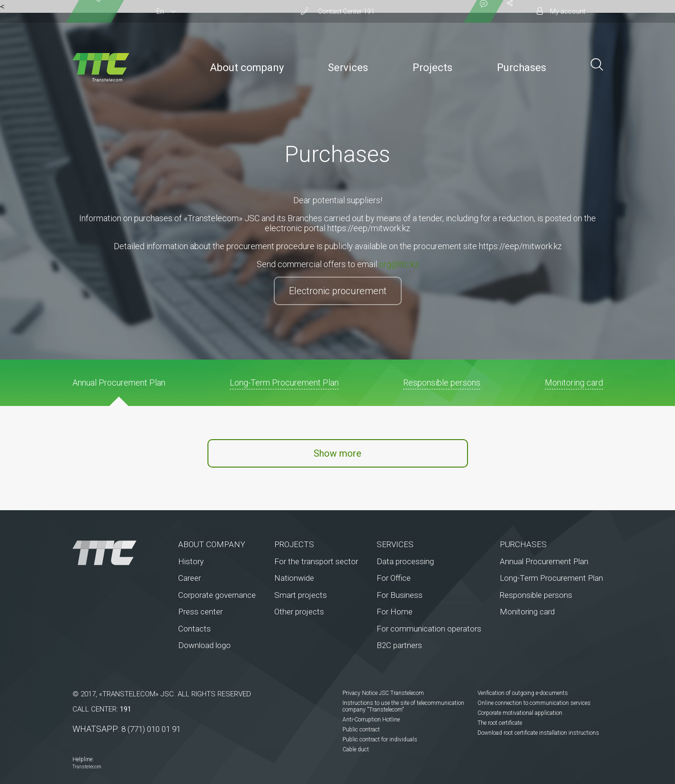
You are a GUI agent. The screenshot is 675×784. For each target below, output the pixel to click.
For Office (394, 578)
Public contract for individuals (380, 739)
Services (348, 68)
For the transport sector (316, 561)
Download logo (204, 645)
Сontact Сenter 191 (346, 11)
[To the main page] (101, 67)
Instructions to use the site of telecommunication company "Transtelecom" (403, 706)
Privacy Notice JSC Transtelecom (383, 693)
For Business (400, 595)
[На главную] (104, 553)
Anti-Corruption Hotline (371, 720)
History (191, 561)
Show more (337, 453)
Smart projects (301, 595)
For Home (395, 612)
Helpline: (83, 759)
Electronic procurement (338, 291)
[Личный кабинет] (561, 11)
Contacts (194, 629)
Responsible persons (536, 595)
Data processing (405, 561)
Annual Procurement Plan (544, 561)
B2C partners (399, 645)
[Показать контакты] (484, 11)
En (160, 11)
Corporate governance (217, 595)
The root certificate (500, 723)
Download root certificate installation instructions (538, 733)
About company (247, 68)
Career (189, 578)
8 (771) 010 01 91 (151, 729)
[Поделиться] (510, 11)
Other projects (299, 612)
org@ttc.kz (399, 264)
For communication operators (429, 629)
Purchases (522, 68)
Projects (432, 68)
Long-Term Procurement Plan (551, 578)
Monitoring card (527, 612)
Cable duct (356, 749)
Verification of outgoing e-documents (523, 693)
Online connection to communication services (534, 703)
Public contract (361, 730)
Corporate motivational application (520, 713)
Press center (200, 612)
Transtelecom (87, 767)
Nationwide (294, 578)
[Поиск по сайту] (597, 63)
